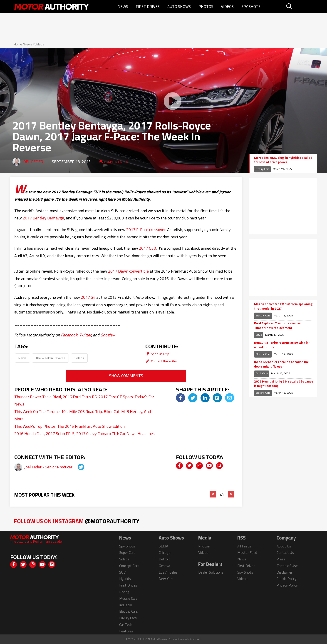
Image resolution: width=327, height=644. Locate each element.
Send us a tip (157, 354)
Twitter (85, 335)
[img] (181, 398)
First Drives (148, 7)
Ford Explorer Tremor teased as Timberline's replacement (277, 326)
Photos (206, 7)
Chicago (165, 552)
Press (281, 559)
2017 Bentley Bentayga (43, 218)
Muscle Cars (128, 598)
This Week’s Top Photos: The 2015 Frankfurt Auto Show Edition (69, 426)
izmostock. (196, 639)
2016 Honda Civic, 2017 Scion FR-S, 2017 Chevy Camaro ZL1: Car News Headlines (84, 434)
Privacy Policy (287, 585)
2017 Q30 (147, 248)
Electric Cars (263, 315)
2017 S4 (88, 297)
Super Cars (127, 552)
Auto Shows (179, 7)
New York (166, 579)
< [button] (213, 494)
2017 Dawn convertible (128, 271)
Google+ (108, 335)
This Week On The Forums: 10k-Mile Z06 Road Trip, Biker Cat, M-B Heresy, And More (83, 415)
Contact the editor (161, 361)
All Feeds (244, 546)
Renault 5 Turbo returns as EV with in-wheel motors (282, 345)
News (123, 7)
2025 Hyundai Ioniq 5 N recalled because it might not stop (284, 384)
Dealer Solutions (211, 572)
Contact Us (285, 552)
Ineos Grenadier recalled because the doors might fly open (281, 364)
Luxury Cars (262, 169)
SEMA (163, 546)
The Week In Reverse (51, 358)
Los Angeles (168, 572)
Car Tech (126, 624)
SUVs (259, 335)
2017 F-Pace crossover (146, 230)
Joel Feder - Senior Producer (49, 467)
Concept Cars (129, 566)
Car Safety (262, 373)
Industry (126, 605)
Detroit (164, 559)
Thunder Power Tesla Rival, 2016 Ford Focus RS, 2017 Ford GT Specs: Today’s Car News (84, 400)
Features (126, 631)
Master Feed (247, 552)
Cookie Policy (287, 579)
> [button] (231, 494)
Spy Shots (251, 7)
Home (18, 44)
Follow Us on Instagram (77, 521)
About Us (284, 546)
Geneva (164, 566)
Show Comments (126, 376)
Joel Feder (33, 162)
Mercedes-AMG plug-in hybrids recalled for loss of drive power (283, 160)
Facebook (69, 335)
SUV (122, 572)
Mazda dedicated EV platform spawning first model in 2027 (283, 306)
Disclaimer (284, 572)
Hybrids (125, 579)
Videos (227, 7)
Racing (124, 592)
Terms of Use (287, 566)
